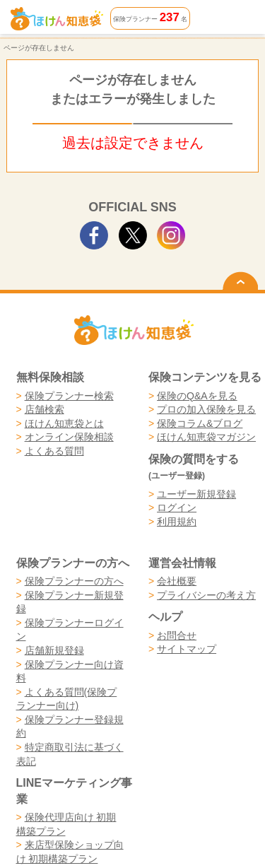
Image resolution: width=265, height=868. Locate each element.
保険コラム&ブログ (200, 423)
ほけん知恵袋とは (64, 423)
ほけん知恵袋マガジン (206, 437)
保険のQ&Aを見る (197, 396)
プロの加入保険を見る (206, 409)
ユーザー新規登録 (196, 494)
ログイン (177, 508)
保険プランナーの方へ (74, 581)
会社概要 (177, 581)
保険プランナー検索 (69, 396)
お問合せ (177, 635)
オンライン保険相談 (69, 437)
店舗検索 (45, 409)
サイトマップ (187, 649)
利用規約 (177, 522)
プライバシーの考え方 (206, 595)
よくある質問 (54, 451)
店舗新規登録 (54, 650)
